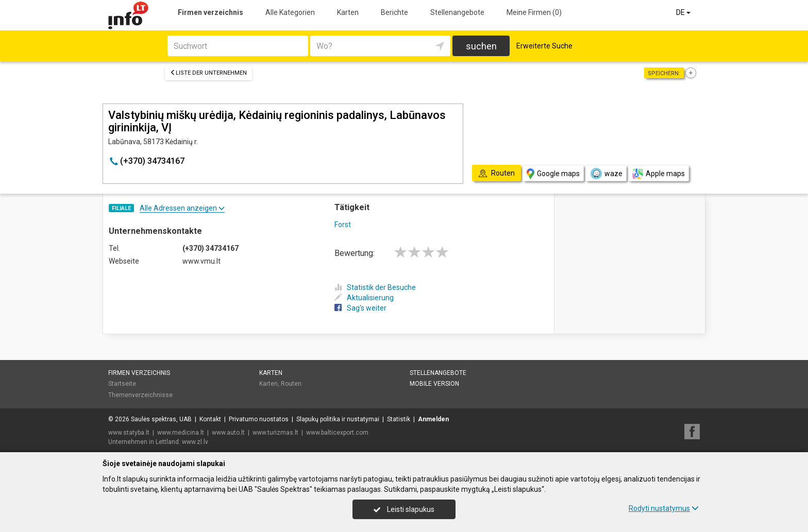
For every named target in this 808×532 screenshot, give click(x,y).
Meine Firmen (534, 12)
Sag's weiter (360, 308)
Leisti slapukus (404, 509)
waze (606, 174)
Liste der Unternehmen (208, 73)
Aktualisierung (364, 298)
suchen (481, 46)
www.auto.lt (228, 433)
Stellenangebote (457, 12)
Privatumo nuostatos (259, 419)
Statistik (399, 419)
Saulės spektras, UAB (161, 419)
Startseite (122, 384)
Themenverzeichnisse (140, 395)
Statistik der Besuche (375, 287)
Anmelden (433, 419)
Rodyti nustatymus (664, 508)
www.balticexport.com (337, 433)
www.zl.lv (195, 442)
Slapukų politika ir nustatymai (338, 419)
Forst (343, 225)
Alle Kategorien (290, 12)
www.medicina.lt (181, 433)
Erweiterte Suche (544, 46)
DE (684, 12)
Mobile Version (434, 384)
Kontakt (210, 419)
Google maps (553, 174)
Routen (291, 384)
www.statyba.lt (129, 433)
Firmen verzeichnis (211, 12)
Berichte (394, 12)
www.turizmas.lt (275, 433)
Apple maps (659, 174)
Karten (348, 12)
